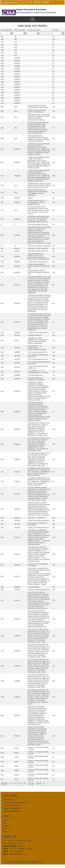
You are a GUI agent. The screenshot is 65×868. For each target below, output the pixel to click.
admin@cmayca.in (11, 2)
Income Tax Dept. (8, 800)
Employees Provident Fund (12, 811)
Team (5, 823)
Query (5, 832)
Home (5, 820)
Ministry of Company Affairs (12, 808)
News (5, 829)
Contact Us (6, 826)
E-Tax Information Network (11, 805)
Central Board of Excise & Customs (14, 802)
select (47, 784)
